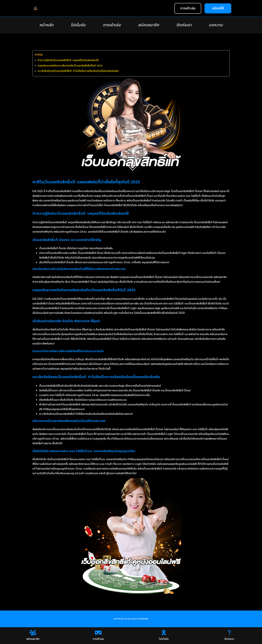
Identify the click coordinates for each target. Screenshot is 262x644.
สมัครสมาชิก (148, 25)
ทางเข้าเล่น (112, 25)
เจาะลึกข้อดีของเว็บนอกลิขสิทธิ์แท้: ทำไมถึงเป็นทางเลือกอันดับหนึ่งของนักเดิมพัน (78, 71)
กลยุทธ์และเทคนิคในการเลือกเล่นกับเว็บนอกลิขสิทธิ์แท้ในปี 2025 (70, 66)
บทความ (216, 25)
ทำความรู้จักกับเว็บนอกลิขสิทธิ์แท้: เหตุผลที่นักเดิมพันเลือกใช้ (68, 60)
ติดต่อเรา (184, 25)
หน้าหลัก (46, 25)
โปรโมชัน (78, 25)
